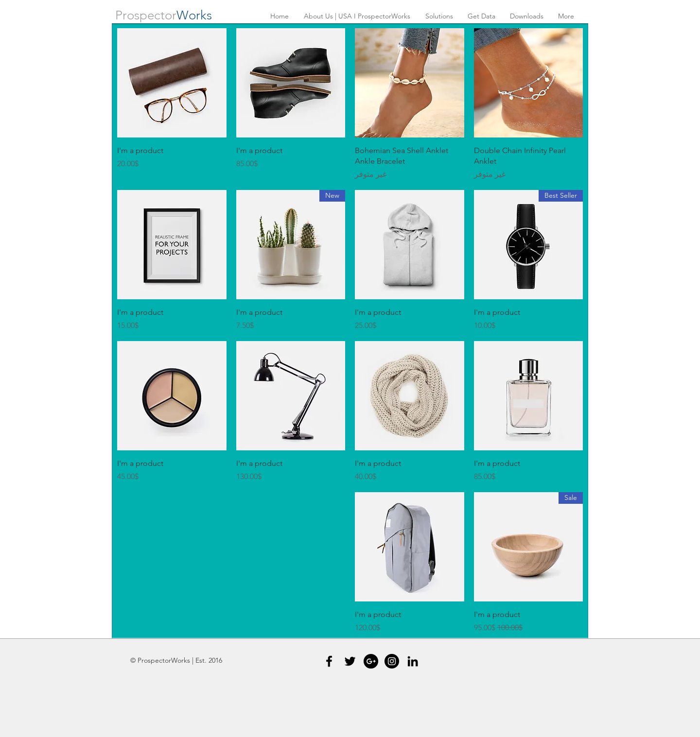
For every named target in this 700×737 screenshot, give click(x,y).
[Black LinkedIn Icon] (413, 661)
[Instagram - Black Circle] (392, 661)
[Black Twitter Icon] (350, 661)
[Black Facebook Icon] (329, 661)
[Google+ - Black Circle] (371, 661)
